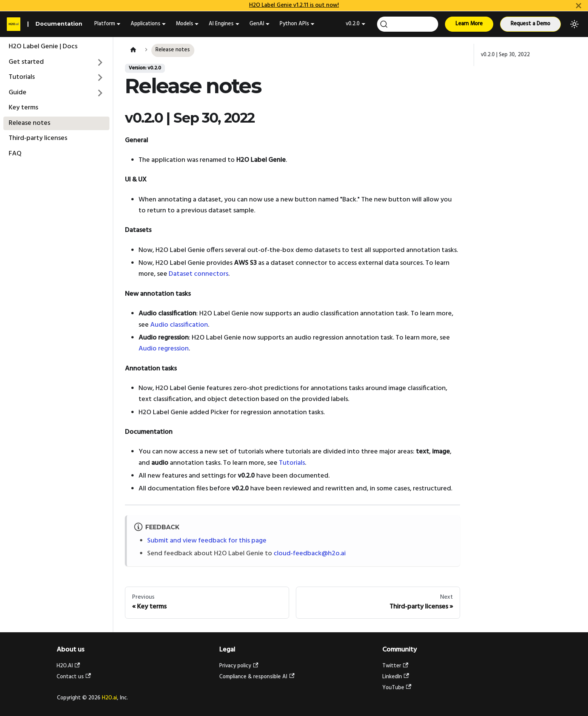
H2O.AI (68, 666)
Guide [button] (18, 93)
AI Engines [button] (221, 24)
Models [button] (185, 24)
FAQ (15, 154)
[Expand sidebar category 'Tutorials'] (100, 78)
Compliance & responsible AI (257, 677)
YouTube (397, 688)
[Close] (579, 5)
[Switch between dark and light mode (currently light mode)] (574, 24)
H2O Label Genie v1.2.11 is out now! (294, 5)
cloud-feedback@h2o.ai (310, 554)
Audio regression (164, 349)
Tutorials (22, 77)
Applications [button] (145, 24)
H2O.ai (109, 698)
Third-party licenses (38, 138)
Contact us (74, 677)
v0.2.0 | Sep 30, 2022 (505, 55)
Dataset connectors (199, 274)
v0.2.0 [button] (353, 24)
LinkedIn (396, 677)
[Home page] (133, 50)
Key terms (23, 108)
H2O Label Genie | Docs (43, 47)
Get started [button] (26, 62)
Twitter (395, 666)
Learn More (469, 24)
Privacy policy (239, 666)
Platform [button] (105, 24)
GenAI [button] (257, 24)
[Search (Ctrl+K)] (408, 24)
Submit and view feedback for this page (207, 541)
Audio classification (179, 325)
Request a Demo (530, 24)
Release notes (29, 123)
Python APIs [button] (294, 24)
